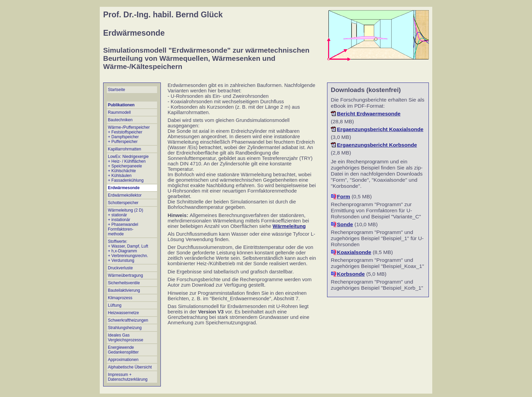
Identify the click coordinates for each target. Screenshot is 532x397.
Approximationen (123, 360)
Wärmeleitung (289, 226)
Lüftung (115, 305)
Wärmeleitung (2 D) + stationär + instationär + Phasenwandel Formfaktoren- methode (126, 222)
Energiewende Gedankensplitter (123, 350)
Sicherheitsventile (124, 283)
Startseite (117, 90)
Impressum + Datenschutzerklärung (128, 377)
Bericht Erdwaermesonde (369, 114)
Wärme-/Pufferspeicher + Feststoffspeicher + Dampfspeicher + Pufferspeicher (129, 134)
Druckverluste (120, 268)
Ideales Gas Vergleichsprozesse (126, 338)
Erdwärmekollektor (125, 195)
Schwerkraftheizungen (128, 320)
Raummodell (119, 112)
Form (344, 196)
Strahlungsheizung (125, 328)
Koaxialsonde (354, 252)
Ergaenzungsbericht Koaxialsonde (380, 129)
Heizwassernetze (123, 313)
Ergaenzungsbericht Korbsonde (377, 145)
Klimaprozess (120, 298)
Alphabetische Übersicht (130, 367)
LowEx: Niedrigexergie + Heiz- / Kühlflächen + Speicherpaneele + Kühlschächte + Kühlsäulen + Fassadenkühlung (128, 168)
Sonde (345, 224)
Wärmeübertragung (125, 275)
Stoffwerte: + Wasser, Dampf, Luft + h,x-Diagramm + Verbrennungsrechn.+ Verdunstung (128, 251)
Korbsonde (351, 274)
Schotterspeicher (123, 203)
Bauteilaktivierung (124, 290)
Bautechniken (120, 120)
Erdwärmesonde (124, 188)
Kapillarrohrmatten (125, 149)
